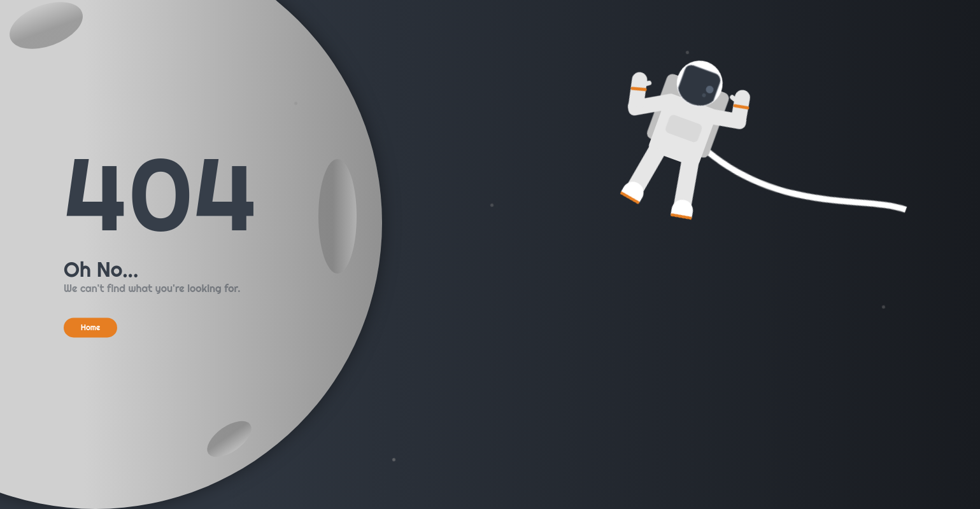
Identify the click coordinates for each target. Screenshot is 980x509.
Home (91, 327)
